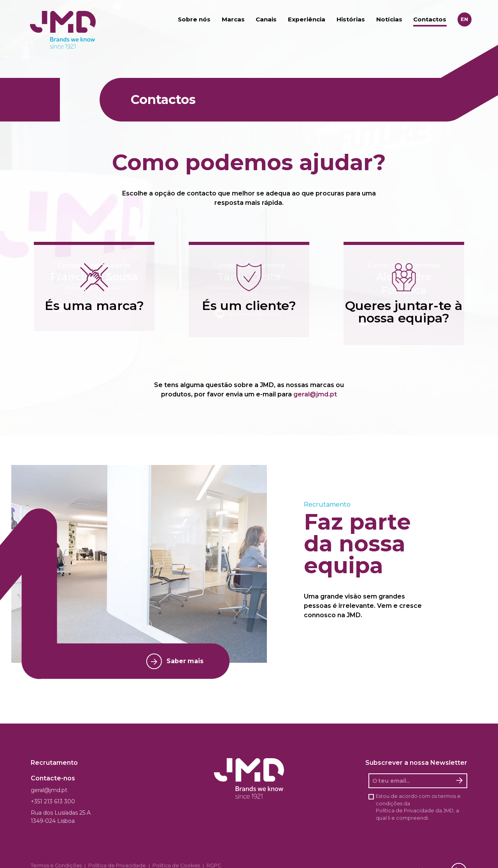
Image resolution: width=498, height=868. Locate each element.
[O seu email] (411, 780)
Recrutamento (54, 761)
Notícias (389, 20)
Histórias (351, 20)
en (464, 19)
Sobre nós (194, 20)
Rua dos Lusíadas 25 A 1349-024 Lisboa (61, 816)
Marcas (233, 20)
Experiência (307, 20)
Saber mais (172, 660)
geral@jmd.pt (315, 393)
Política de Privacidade (405, 809)
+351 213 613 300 (53, 800)
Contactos (430, 20)
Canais (266, 20)
